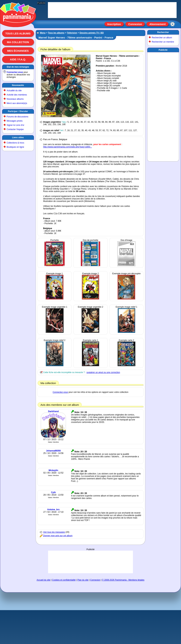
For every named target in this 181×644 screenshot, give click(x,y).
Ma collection (18, 42)
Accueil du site (43, 580)
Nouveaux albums (15, 99)
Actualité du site (14, 91)
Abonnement (157, 24)
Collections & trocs (15, 143)
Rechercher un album (162, 38)
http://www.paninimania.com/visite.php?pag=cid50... (68, 147)
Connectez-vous (15, 72)
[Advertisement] (90, 562)
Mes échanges (18, 51)
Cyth (53, 492)
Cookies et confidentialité (64, 580)
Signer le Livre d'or (16, 125)
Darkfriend (53, 411)
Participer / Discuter (18, 111)
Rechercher (163, 32)
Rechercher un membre (163, 42)
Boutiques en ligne (15, 147)
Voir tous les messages (54, 532)
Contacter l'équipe (15, 129)
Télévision (72, 33)
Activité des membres (17, 95)
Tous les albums (18, 33)
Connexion (135, 24)
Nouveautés (18, 85)
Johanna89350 (53, 451)
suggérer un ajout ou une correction (103, 372)
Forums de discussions (18, 117)
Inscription (114, 24)
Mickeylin (53, 470)
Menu (43, 33)
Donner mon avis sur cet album (58, 536)
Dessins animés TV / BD (92, 33)
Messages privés (15, 121)
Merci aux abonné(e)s (17, 103)
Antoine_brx (53, 510)
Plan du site (83, 580)
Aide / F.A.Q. (18, 59)
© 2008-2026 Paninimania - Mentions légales (123, 580)
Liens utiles (18, 137)
